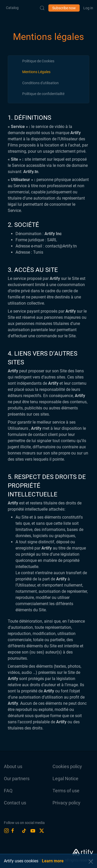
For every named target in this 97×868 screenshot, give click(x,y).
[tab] (38, 61)
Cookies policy (67, 766)
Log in (88, 8)
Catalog (12, 8)
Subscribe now (64, 8)
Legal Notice (65, 779)
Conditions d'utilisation (40, 83)
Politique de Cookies (38, 61)
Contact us (15, 803)
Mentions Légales (36, 72)
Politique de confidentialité (43, 94)
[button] (91, 862)
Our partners (17, 779)
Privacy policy (66, 803)
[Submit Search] (42, 8)
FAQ (8, 791)
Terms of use (66, 791)
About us (13, 766)
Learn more (53, 861)
